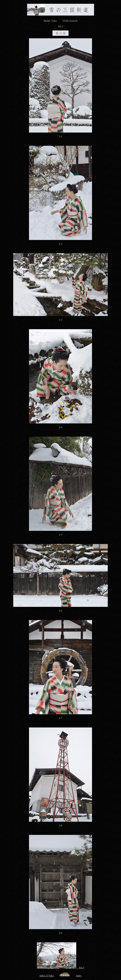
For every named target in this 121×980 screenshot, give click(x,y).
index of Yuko (46, 976)
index (79, 976)
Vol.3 (60, 968)
